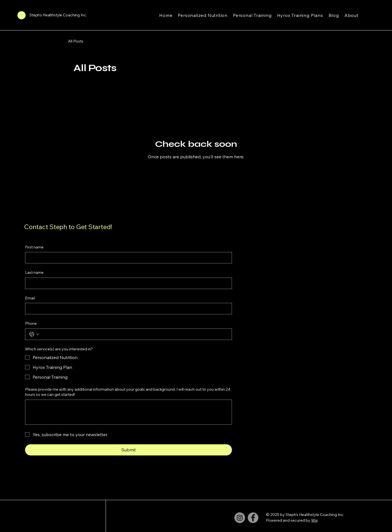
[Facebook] (253, 518)
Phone (31, 323)
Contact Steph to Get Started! (68, 227)
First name (34, 247)
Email (30, 298)
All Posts (76, 41)
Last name (34, 272)
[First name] (127, 258)
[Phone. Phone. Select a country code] (34, 334)
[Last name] (127, 283)
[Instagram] (240, 518)
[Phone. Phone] (134, 334)
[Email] (127, 309)
